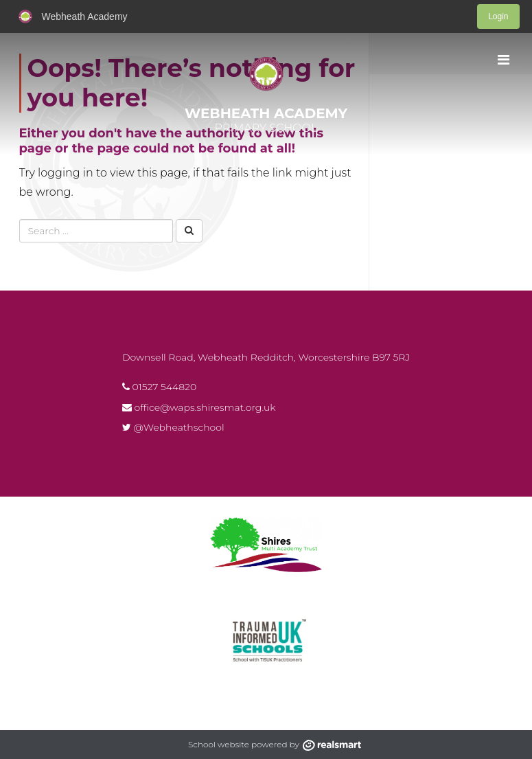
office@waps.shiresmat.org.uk (199, 407)
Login (498, 16)
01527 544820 (159, 387)
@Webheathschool (173, 427)
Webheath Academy (266, 113)
